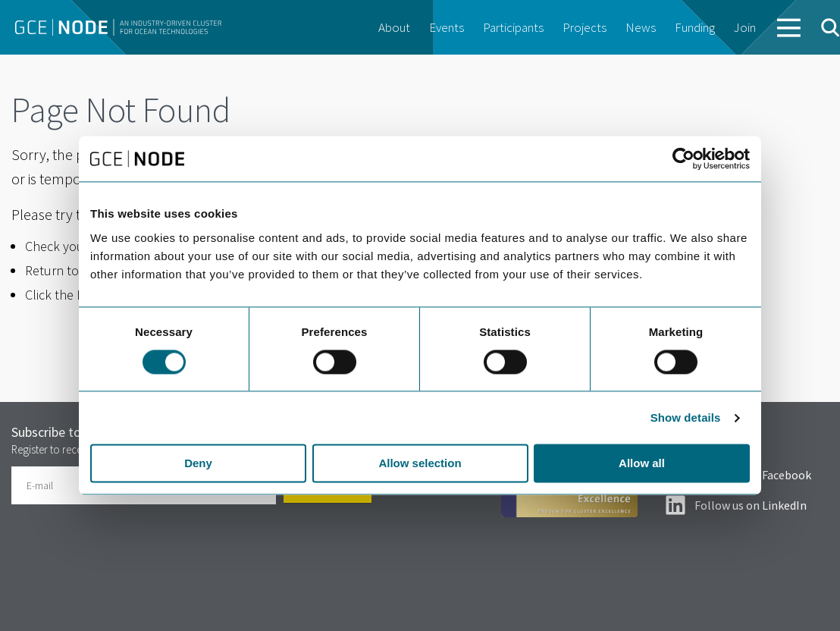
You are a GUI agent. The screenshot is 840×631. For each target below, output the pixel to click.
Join (745, 27)
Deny (198, 464)
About (394, 27)
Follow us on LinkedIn (751, 505)
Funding (695, 27)
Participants (513, 27)
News (641, 27)
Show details (686, 418)
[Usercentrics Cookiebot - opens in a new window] (683, 159)
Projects (585, 27)
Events (447, 27)
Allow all (642, 464)
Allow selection (420, 464)
